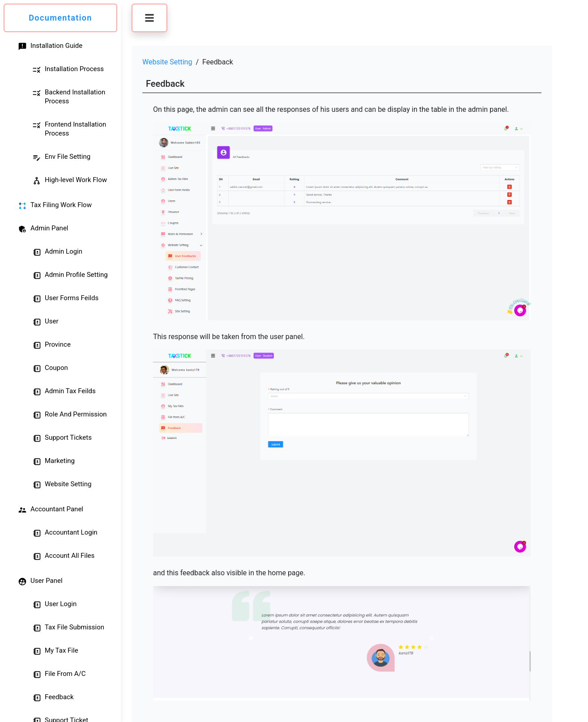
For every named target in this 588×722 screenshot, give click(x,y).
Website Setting (167, 62)
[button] (149, 18)
